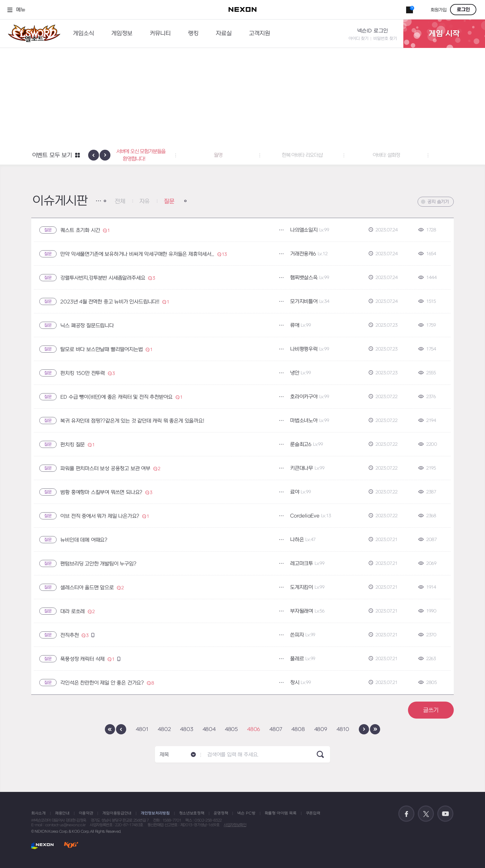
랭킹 (193, 34)
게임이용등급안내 (117, 813)
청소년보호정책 (192, 813)
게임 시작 (444, 34)
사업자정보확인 (235, 825)
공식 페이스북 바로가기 (406, 814)
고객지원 (260, 34)
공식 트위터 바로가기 (426, 814)
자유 (145, 202)
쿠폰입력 (313, 813)
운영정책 (221, 813)
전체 (120, 202)
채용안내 (62, 813)
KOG (71, 846)
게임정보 (122, 34)
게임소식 (84, 34)
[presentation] (94, 155)
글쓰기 (431, 710)
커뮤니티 (160, 34)
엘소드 (32, 34)
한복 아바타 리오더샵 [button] (327, 155)
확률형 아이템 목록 (281, 813)
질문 (169, 202)
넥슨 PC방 (246, 813)
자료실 (224, 34)
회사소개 (39, 813)
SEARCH (320, 754)
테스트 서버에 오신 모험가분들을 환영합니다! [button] (159, 155)
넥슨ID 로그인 (373, 31)
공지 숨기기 (438, 202)
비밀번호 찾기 (385, 39)
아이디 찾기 (358, 39)
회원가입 (439, 10)
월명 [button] (242, 155)
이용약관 (86, 813)
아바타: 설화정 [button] (411, 155)
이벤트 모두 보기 (52, 155)
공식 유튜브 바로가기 (445, 814)
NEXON (43, 846)
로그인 (463, 10)
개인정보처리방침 (155, 813)
